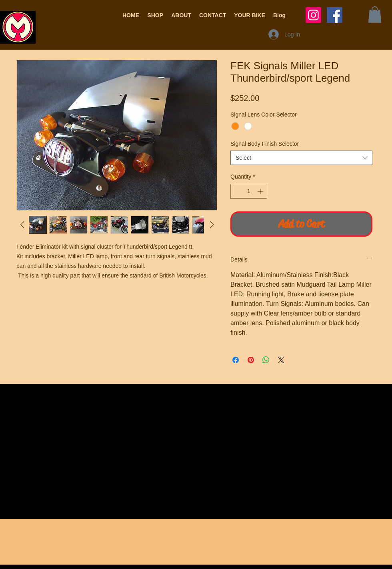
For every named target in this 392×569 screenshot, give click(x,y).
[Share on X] (281, 360)
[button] (155, 15)
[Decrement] (237, 191)
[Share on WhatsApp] (266, 360)
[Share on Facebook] (236, 360)
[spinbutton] (249, 191)
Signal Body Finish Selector (265, 144)
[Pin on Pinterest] (251, 360)
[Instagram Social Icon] (313, 15)
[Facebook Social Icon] (335, 15)
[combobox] (301, 158)
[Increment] (261, 191)
